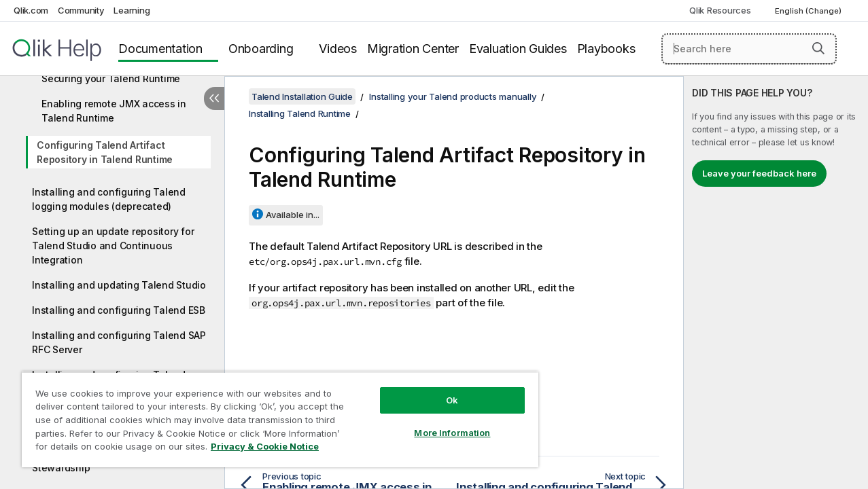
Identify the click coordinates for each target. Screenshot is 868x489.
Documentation (160, 49)
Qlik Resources (720, 10)
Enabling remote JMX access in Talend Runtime (114, 111)
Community (81, 10)
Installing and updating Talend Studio (119, 285)
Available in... (293, 215)
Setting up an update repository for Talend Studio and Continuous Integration (113, 246)
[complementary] (776, 283)
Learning (132, 10)
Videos (338, 49)
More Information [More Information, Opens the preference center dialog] (441, 422)
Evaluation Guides (518, 49)
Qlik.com (31, 10)
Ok (441, 390)
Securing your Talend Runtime (111, 78)
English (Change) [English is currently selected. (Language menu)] (809, 11)
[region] (274, 414)
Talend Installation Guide (302, 96)
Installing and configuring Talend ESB (119, 310)
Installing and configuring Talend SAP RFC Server (119, 342)
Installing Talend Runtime (300, 113)
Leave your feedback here (759, 173)
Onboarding (261, 49)
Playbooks (606, 49)
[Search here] (749, 49)
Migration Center (413, 49)
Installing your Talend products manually (453, 96)
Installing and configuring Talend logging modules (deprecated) (109, 199)
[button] (818, 48)
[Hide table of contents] (214, 98)
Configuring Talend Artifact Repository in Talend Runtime (105, 152)
